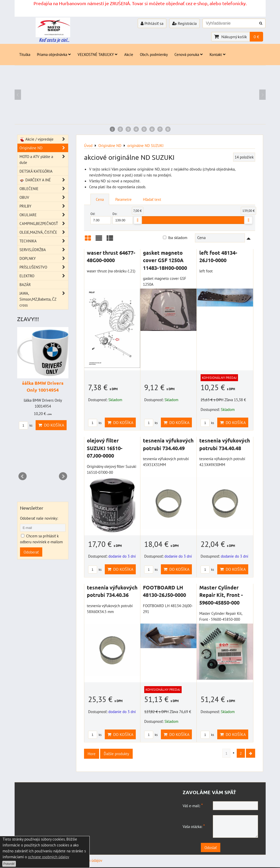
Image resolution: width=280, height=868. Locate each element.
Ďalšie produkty (116, 754)
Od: (101, 218)
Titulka (25, 54)
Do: (123, 218)
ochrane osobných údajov (49, 857)
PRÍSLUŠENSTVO (44, 267)
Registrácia (184, 23)
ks (95, 423)
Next (63, 476)
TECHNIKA (44, 241)
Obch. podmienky (154, 54)
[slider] (138, 220)
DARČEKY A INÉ (44, 180)
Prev (23, 476)
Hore (92, 754)
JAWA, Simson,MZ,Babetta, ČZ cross (44, 299)
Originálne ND (44, 148)
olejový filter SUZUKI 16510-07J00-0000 (105, 448)
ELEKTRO (44, 276)
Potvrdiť (9, 864)
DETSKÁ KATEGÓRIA (36, 171)
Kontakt (218, 54)
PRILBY (44, 206)
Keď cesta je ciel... (54, 40)
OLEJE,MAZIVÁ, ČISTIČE (44, 232)
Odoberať (31, 552)
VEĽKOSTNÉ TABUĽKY (98, 54)
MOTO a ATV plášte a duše (44, 160)
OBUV (44, 197)
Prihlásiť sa (152, 23)
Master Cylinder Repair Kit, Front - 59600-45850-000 (221, 595)
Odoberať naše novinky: (39, 518)
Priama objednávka (54, 54)
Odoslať (224, 848)
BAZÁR (25, 284)
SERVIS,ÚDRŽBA (44, 250)
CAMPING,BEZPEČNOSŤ (44, 224)
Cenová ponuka (189, 54)
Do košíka (120, 422)
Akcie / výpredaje (44, 139)
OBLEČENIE (44, 189)
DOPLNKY (44, 258)
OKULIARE (44, 215)
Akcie (129, 54)
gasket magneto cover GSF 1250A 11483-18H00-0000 (165, 260)
